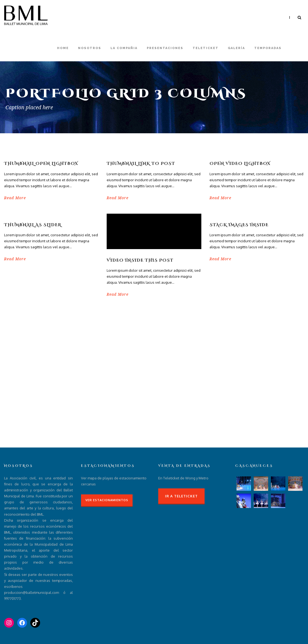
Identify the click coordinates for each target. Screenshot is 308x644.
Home (63, 48)
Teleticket (206, 48)
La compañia (124, 48)
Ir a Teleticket (181, 496)
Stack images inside (239, 225)
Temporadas (268, 48)
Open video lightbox (240, 164)
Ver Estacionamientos (107, 500)
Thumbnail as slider (33, 225)
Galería (236, 48)
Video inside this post (140, 260)
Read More (15, 198)
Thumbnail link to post (141, 164)
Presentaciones (165, 48)
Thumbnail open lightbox (41, 164)
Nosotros (90, 48)
